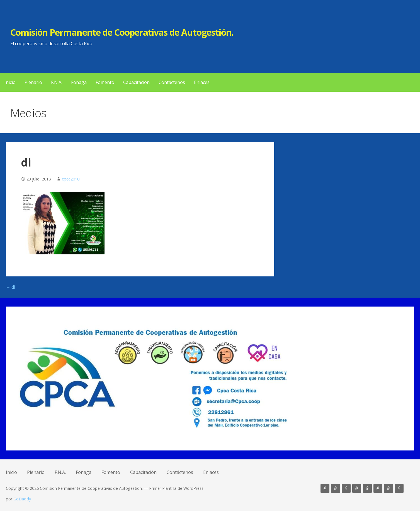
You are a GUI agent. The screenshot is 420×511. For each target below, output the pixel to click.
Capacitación (136, 82)
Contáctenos (172, 82)
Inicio (10, 82)
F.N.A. (57, 82)
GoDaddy (22, 499)
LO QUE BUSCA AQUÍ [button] (410, 488)
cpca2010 (71, 179)
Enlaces (202, 82)
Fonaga (79, 82)
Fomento (105, 82)
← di (10, 287)
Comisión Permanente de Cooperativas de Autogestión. (122, 32)
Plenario (33, 82)
